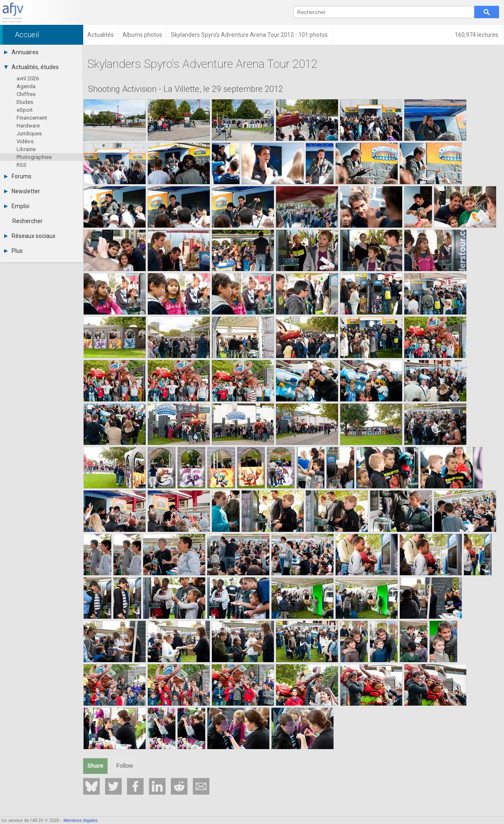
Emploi (17, 206)
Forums (18, 176)
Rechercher (28, 221)
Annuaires (21, 52)
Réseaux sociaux (30, 236)
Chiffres (26, 94)
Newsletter (22, 191)
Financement (32, 118)
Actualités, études (31, 67)
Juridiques (29, 133)
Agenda (26, 86)
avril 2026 (28, 78)
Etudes (25, 102)
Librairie (26, 149)
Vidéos (25, 141)
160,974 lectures (477, 35)
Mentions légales (80, 820)
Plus (13, 251)
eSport (25, 110)
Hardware (28, 126)
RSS (22, 165)
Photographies (34, 157)
